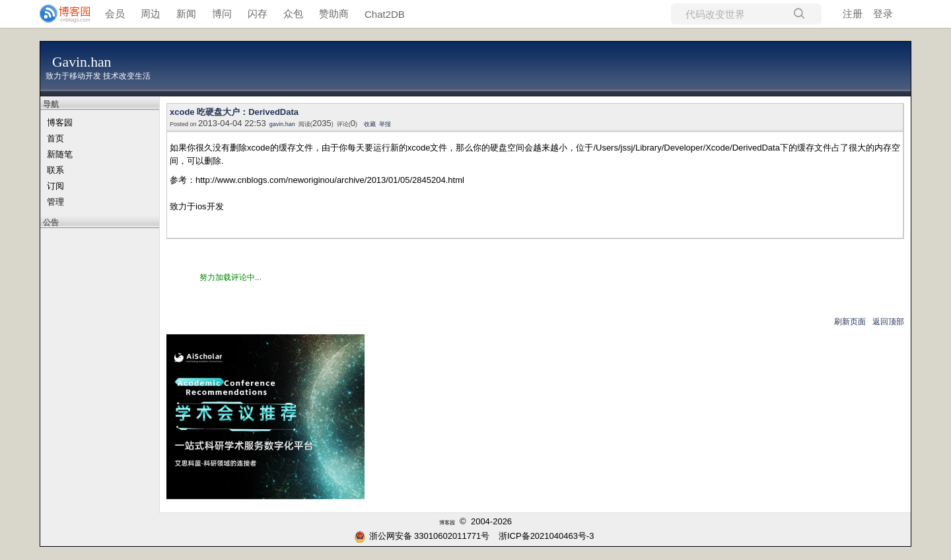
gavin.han (282, 124)
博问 (222, 14)
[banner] (59, 14)
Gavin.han (82, 62)
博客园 (60, 122)
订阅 (55, 186)
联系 (55, 170)
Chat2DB (385, 14)
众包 (293, 14)
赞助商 (334, 14)
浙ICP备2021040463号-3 (546, 536)
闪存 (258, 14)
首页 (55, 138)
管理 (55, 202)
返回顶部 (888, 322)
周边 (151, 14)
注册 (853, 14)
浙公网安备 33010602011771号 (422, 536)
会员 (115, 14)
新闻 (186, 14)
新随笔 (60, 154)
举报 (385, 124)
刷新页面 (850, 322)
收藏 (370, 124)
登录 (883, 14)
